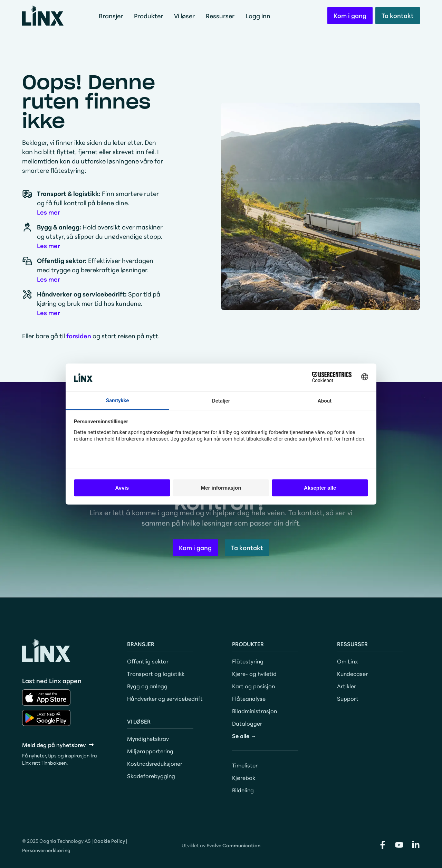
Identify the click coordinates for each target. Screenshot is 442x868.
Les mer (49, 212)
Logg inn (258, 16)
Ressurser (222, 16)
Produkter (150, 16)
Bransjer (113, 16)
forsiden (79, 336)
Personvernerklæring (46, 850)
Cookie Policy (109, 841)
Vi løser (186, 16)
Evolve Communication (233, 845)
